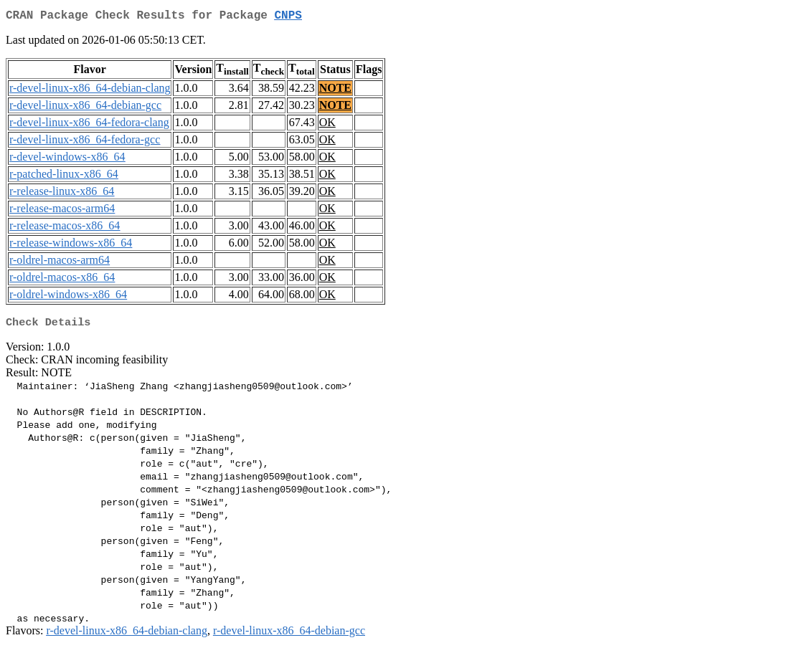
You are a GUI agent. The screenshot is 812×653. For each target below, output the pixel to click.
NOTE (335, 91)
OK (327, 125)
